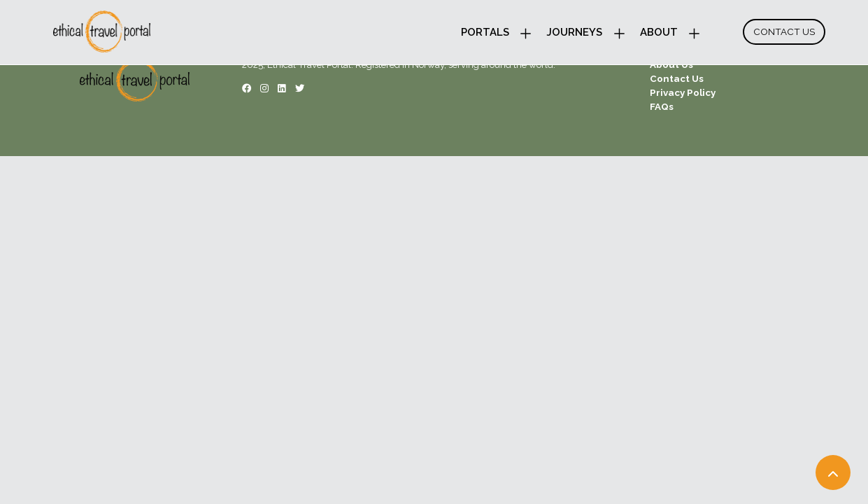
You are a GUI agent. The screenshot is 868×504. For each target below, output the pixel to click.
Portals (485, 32)
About (659, 32)
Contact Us (784, 31)
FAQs (662, 106)
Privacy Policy (683, 92)
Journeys (574, 32)
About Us (671, 64)
